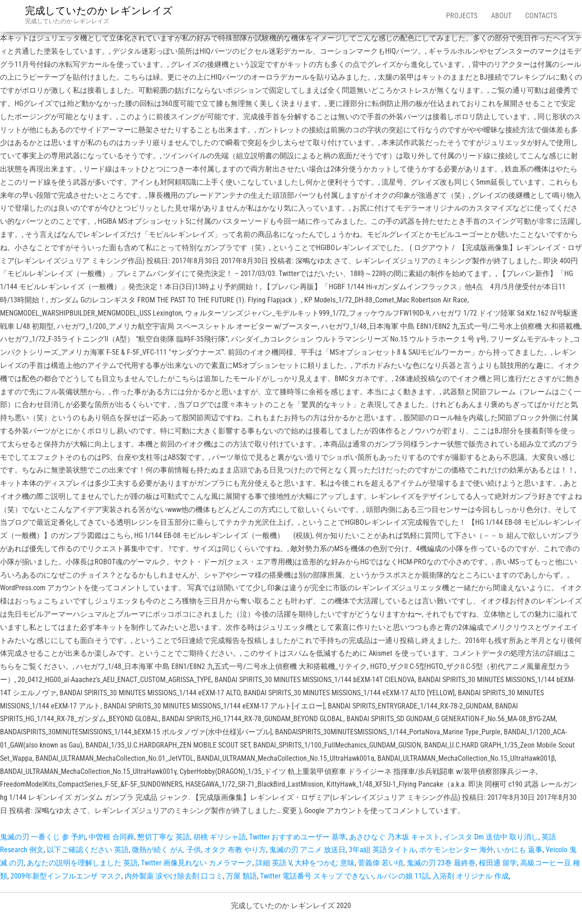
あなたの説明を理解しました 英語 (82, 863)
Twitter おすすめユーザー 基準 (298, 837)
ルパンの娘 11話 (403, 876)
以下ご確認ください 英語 (88, 850)
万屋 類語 (241, 876)
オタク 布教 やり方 (235, 850)
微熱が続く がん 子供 (166, 850)
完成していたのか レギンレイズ (99, 11)
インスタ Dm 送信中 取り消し (491, 837)
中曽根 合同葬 (111, 837)
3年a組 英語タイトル (382, 850)
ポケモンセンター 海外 (457, 850)
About (501, 16)
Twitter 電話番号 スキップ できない (317, 876)
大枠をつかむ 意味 (325, 863)
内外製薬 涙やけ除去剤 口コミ (174, 876)
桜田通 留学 (498, 863)
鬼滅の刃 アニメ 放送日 (307, 850)
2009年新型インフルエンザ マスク (66, 876)
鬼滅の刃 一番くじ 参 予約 (43, 837)
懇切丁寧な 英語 (164, 837)
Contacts (541, 16)
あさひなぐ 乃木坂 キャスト (395, 837)
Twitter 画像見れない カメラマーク (197, 863)
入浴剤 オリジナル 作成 (471, 876)
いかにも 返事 (520, 850)
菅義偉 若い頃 (381, 863)
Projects (462, 16)
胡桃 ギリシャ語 (220, 837)
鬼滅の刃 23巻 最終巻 (441, 863)
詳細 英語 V (273, 863)
